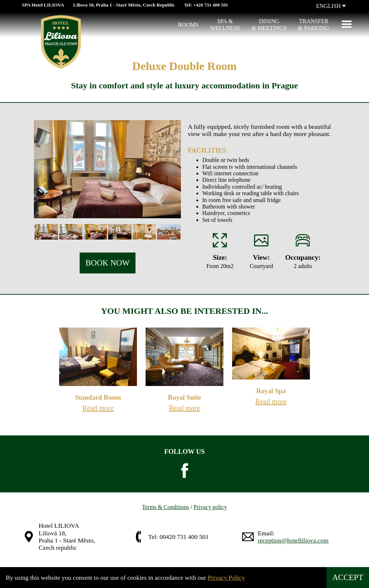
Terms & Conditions (165, 507)
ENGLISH (331, 6)
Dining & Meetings (269, 24)
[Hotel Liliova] (28, 25)
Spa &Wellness (225, 24)
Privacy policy (210, 507)
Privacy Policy (226, 578)
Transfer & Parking (314, 24)
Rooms (188, 25)
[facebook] (184, 471)
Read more (98, 408)
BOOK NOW (108, 263)
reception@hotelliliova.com (293, 540)
